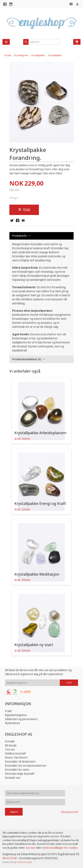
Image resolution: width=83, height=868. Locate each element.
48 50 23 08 (10, 858)
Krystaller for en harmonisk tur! (26, 766)
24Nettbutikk (25, 862)
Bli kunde (11, 746)
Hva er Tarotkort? (16, 758)
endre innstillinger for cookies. (60, 848)
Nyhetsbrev (12, 723)
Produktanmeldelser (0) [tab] (27, 359)
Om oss (10, 750)
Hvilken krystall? (16, 754)
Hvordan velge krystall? (20, 774)
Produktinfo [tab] (19, 236)
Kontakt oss (13, 778)
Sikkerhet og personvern (21, 719)
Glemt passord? (69, 812)
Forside (8, 55)
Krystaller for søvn (17, 770)
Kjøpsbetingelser (16, 715)
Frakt (8, 711)
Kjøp (24, 210)
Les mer (31, 848)
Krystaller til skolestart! (20, 762)
